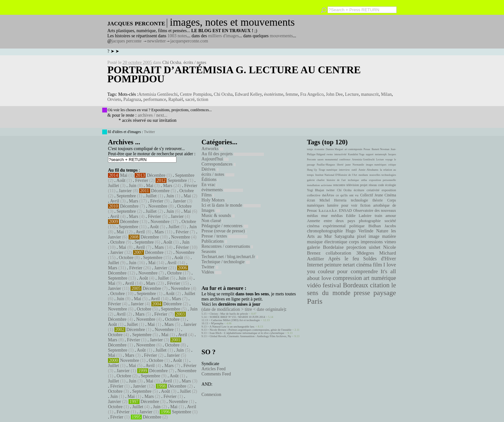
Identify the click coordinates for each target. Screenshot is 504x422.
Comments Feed (216, 374)
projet (364, 185)
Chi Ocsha (172, 63)
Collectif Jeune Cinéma (378, 195)
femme (292, 94)
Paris (315, 301)
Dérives (210, 169)
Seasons (210, 251)
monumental (331, 160)
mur (324, 216)
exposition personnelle (382, 180)
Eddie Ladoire (359, 216)
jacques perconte (127, 41)
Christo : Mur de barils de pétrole (229, 314)
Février (141, 180)
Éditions (210, 180)
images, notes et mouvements (232, 22)
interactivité (340, 154)
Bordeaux (356, 285)
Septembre (185, 175)
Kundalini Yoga (356, 154)
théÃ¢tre (328, 195)
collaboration (338, 253)
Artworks (212, 149)
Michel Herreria (333, 200)
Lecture (352, 94)
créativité (373, 190)
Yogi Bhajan (315, 190)
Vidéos (212, 272)
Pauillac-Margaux (326, 165)
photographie (370, 221)
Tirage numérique (328, 170)
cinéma (364, 265)
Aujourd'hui (215, 159)
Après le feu (344, 259)
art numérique (380, 278)
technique (353, 180)
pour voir (349, 205)
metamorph (381, 154)
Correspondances (219, 164)
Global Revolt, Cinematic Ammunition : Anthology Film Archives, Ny (250, 336)
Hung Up (312, 170)
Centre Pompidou (196, 94)
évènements (222, 190)
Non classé (212, 221)
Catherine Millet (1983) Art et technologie (236, 320)
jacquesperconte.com (189, 41)
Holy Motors (214, 200)
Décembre (156, 175)
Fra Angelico (312, 94)
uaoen (320, 160)
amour (391, 216)
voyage (389, 160)
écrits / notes (195, 63)
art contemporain (353, 149)
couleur (326, 271)
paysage (385, 293)
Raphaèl (176, 99)
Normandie (358, 165)
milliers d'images (223, 36)
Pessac (367, 149)
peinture (333, 265)
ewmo (330, 154)
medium (363, 175)
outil (354, 170)
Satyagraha (345, 236)
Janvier (125, 191)
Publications (214, 241)
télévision (353, 185)
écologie (391, 185)
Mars (168, 186)
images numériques (376, 165)
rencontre (339, 185)
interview (345, 170)
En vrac (209, 185)
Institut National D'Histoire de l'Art (336, 175)
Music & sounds (218, 215)
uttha (364, 180)
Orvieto (114, 99)
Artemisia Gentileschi (158, 94)
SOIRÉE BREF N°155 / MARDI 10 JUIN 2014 (237, 317)
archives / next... (152, 115)
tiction (203, 99)
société (390, 221)
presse (362, 293)
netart (349, 265)
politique (357, 226)
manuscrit (370, 94)
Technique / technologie (226, 262)
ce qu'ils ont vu (347, 195)
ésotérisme (274, 94)
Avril (115, 201)
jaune (348, 165)
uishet (374, 247)
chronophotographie (325, 231)
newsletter (157, 41)
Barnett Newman (380, 149)
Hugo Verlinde (359, 231)
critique (392, 165)
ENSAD (345, 211)
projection (356, 247)
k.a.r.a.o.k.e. (328, 211)
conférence (345, 160)
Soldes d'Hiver (380, 259)
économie (319, 149)
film (377, 265)
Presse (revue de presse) (224, 231)
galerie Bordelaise (325, 247)
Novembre (158, 206)
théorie (378, 200)
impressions (372, 242)
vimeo (390, 242)
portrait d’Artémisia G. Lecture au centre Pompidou (234, 74)
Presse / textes (225, 236)
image (374, 236)
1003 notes (177, 36)
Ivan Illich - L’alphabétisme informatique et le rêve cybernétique (247, 333)
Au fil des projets (233, 154)
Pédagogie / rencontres (225, 226)
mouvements (281, 36)
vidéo (314, 285)
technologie (359, 200)
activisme (327, 185)
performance (155, 99)
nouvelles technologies (383, 175)
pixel (362, 236)
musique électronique (327, 242)
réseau (373, 185)
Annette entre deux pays (331, 221)
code (381, 185)
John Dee (334, 94)
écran (311, 200)
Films (208, 195)
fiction (365, 205)
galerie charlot (316, 180)
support (370, 154)
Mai (124, 175)
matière (389, 236)
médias (337, 216)
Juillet (113, 186)
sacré (190, 99)
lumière (333, 205)
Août (121, 180)
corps (354, 242)
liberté (340, 165)
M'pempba (217, 323)
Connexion (211, 395)
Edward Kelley (248, 94)
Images (211, 210)
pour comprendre (358, 271)
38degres (365, 253)
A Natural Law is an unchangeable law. (232, 327)
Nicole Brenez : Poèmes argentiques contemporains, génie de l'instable (251, 330)
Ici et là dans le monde (231, 205)
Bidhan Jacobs (382, 226)
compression (347, 278)
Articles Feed (214, 369)
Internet (315, 265)
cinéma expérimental (326, 226)
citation (380, 285)
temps (310, 149)
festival (332, 285)
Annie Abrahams (368, 170)
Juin (133, 186)
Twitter (149, 132)
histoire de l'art (336, 180)
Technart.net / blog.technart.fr (230, 257)
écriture (359, 190)
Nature (382, 231)
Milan (386, 94)
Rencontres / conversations (227, 246)
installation (313, 185)
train (379, 216)
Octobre (187, 191)
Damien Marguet (334, 149)
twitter (330, 190)
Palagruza (132, 99)
